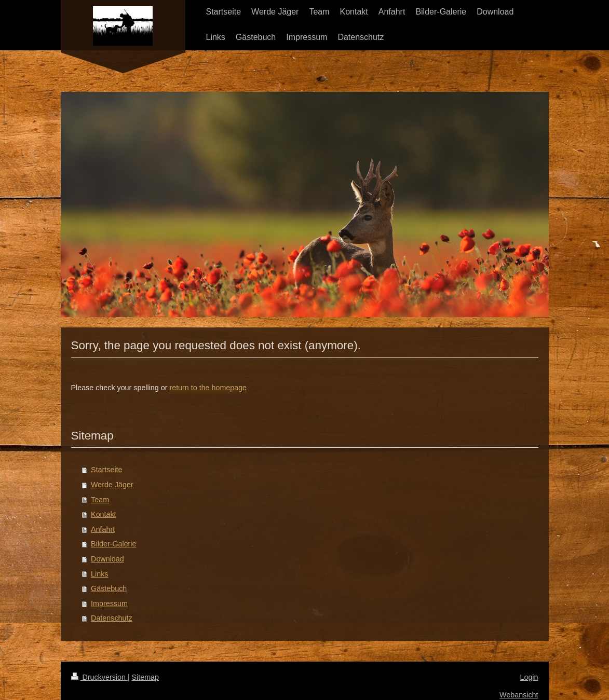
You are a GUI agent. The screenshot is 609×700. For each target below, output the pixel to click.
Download (107, 559)
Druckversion (99, 677)
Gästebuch (109, 588)
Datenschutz (111, 618)
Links (99, 574)
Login (529, 677)
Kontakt (103, 514)
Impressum (109, 603)
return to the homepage (208, 388)
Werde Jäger (112, 485)
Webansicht (519, 695)
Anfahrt (103, 529)
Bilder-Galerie (113, 544)
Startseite (106, 470)
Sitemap (145, 677)
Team (100, 500)
